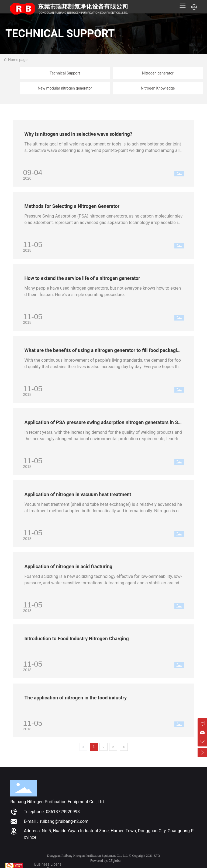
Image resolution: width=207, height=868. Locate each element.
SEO (157, 856)
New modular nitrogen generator (65, 88)
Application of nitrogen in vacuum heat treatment (78, 494)
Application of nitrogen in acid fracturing (68, 566)
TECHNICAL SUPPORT (60, 33)
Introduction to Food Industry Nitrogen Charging (76, 638)
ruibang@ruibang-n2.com (64, 821)
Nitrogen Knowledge (158, 88)
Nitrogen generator (158, 73)
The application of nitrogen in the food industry (75, 698)
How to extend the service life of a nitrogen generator (82, 278)
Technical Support (65, 73)
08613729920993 (63, 812)
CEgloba (115, 861)
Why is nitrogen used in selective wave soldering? (78, 134)
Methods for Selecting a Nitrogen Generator (72, 206)
